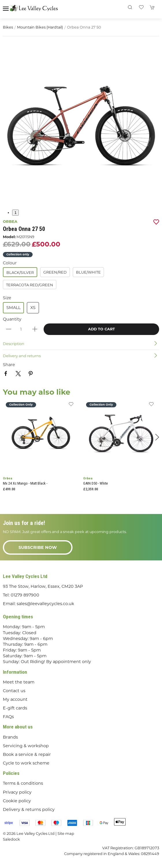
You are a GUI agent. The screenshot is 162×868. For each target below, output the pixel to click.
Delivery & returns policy (29, 809)
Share (9, 365)
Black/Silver (20, 272)
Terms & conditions (23, 783)
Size (7, 298)
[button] (6, 9)
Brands (10, 737)
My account (15, 699)
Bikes (8, 27)
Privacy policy (17, 792)
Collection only (18, 254)
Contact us (14, 691)
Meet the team (19, 682)
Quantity (12, 319)
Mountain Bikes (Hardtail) (40, 27)
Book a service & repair (27, 754)
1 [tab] (15, 213)
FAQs (8, 717)
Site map (66, 833)
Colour (10, 263)
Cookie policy (17, 801)
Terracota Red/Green (30, 285)
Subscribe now (38, 547)
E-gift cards (15, 708)
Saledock (11, 839)
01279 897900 (25, 595)
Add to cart (102, 329)
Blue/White (88, 272)
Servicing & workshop (26, 746)
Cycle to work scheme (26, 763)
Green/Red (55, 272)
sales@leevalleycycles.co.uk (45, 604)
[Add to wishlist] (71, 406)
